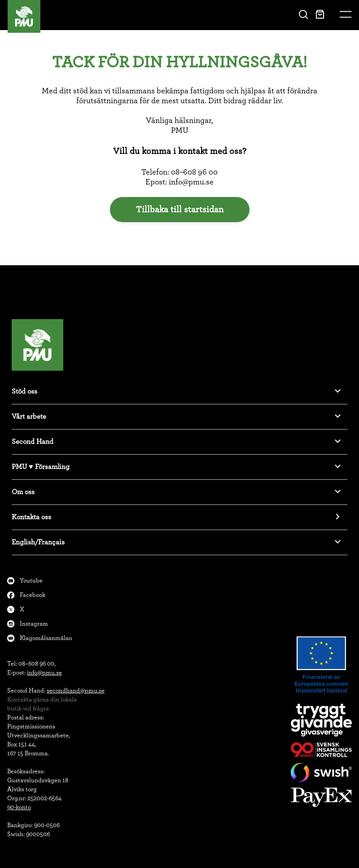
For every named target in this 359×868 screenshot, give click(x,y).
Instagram (34, 624)
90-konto (19, 807)
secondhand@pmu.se (76, 691)
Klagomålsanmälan (46, 638)
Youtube (31, 581)
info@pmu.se (44, 673)
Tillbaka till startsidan (180, 210)
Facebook (33, 595)
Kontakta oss (31, 517)
